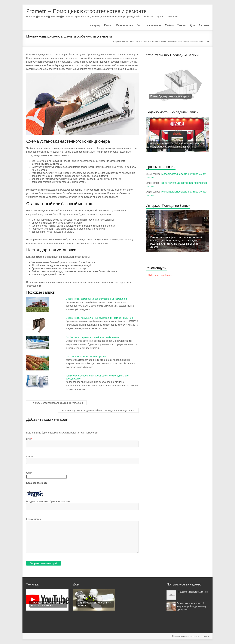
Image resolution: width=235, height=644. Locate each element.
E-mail (30, 456)
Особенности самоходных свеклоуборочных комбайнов (96, 299)
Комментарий (34, 519)
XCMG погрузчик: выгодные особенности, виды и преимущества (98, 410)
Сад (139, 25)
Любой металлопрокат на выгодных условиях (56, 403)
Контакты (204, 25)
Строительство (124, 25)
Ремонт (108, 25)
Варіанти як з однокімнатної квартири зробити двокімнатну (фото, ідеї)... (192, 606)
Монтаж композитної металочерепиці (86, 356)
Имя (29, 439)
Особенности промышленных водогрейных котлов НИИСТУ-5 (100, 318)
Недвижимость (153, 25)
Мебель (169, 25)
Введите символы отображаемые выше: (48, 501)
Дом (192, 25)
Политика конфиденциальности (185, 636)
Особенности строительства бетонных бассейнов (93, 337)
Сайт (29, 473)
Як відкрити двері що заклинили (192, 592)
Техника (182, 25)
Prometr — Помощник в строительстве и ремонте (86, 11)
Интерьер (95, 25)
